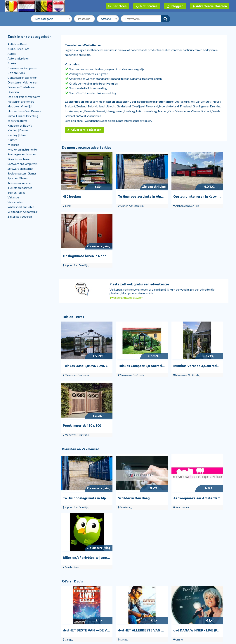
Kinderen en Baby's (20, 125)
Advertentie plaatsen (210, 6)
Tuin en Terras (16, 192)
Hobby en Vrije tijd (20, 106)
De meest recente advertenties (87, 147)
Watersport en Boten (21, 207)
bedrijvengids (108, 83)
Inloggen (175, 6)
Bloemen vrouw (75, 478)
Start (13, 583)
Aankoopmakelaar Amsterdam (171, 351)
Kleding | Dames (18, 130)
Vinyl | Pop (147, 598)
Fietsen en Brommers (21, 101)
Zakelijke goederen (20, 216)
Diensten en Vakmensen (22, 82)
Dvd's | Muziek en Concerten (159, 603)
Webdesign (103, 583)
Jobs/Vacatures (18, 121)
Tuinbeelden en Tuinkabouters (69, 588)
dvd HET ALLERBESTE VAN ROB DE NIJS (136, 414)
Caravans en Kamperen (22, 68)
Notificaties (147, 6)
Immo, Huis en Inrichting (23, 116)
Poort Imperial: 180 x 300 (209, 288)
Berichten (117, 6)
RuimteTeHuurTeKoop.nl (202, 603)
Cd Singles (147, 593)
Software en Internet (20, 169)
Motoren (13, 145)
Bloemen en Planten (62, 598)
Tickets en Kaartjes (20, 188)
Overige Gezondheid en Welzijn (115, 598)
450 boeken (72, 187)
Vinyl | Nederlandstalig (155, 588)
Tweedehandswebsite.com (126, 229)
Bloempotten (58, 603)
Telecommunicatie (19, 183)
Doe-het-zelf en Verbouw (24, 97)
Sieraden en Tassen (19, 159)
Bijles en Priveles (106, 593)
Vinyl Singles (149, 583)
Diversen (13, 92)
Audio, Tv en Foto (19, 49)
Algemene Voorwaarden (201, 583)
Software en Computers (22, 164)
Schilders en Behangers (110, 588)
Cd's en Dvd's (16, 73)
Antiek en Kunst (18, 44)
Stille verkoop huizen (22, 603)
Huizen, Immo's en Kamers (24, 111)
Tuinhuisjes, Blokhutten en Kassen (71, 583)
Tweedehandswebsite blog (100, 121)
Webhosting (103, 603)
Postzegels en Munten (22, 154)
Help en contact (19, 593)
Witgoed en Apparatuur (22, 212)
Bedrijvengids (18, 588)
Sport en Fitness (18, 178)
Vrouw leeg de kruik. (121, 478)
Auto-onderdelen (18, 58)
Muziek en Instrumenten (23, 149)
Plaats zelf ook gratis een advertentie (139, 215)
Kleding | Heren (17, 135)
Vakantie (13, 197)
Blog (12, 598)
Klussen (12, 140)
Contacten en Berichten (22, 77)
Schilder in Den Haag (121, 351)
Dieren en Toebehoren (21, 87)
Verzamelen (15, 202)
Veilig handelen (196, 598)
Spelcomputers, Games (22, 173)
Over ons (192, 588)
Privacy (191, 593)
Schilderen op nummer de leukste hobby (179, 478)
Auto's (12, 54)
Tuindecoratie (59, 593)
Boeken (12, 63)
